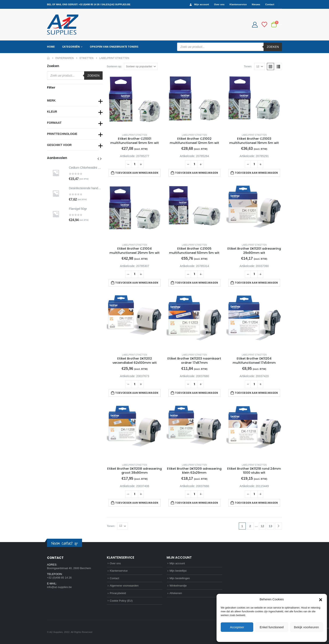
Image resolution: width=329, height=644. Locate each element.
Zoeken (273, 47)
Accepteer (237, 627)
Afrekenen (176, 593)
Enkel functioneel (272, 627)
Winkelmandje (178, 586)
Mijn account (199, 5)
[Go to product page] (135, 102)
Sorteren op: (114, 66)
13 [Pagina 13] (271, 526)
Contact (270, 4)
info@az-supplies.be (59, 587)
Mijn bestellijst (178, 571)
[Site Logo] (63, 25)
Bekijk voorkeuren (306, 627)
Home (51, 47)
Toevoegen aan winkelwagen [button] (137, 173)
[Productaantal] (134, 164)
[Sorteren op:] (141, 66)
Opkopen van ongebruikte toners (114, 47)
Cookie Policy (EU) (121, 601)
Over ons (219, 4)
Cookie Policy (262, 636)
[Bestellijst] (264, 25)
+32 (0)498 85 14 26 (89, 4)
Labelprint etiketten (135, 135)
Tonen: (248, 66)
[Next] (279, 526)
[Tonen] (260, 66)
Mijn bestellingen (180, 578)
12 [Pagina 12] (262, 526)
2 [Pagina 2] (250, 526)
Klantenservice (238, 4)
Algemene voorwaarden (124, 586)
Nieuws (256, 4)
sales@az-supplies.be (116, 4)
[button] (321, 599)
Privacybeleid (279, 636)
